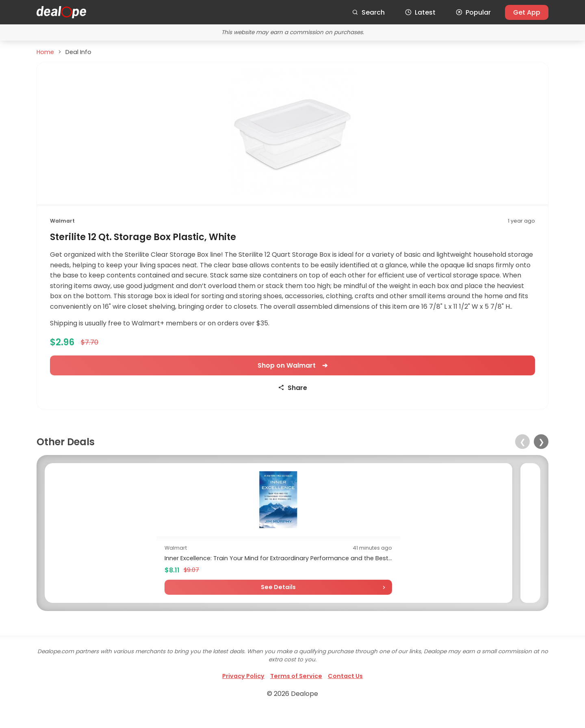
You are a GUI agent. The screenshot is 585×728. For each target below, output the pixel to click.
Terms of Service (296, 693)
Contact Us (345, 693)
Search (368, 12)
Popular (473, 12)
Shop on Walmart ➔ (292, 365)
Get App (527, 12)
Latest (420, 12)
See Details (105, 604)
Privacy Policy (243, 693)
